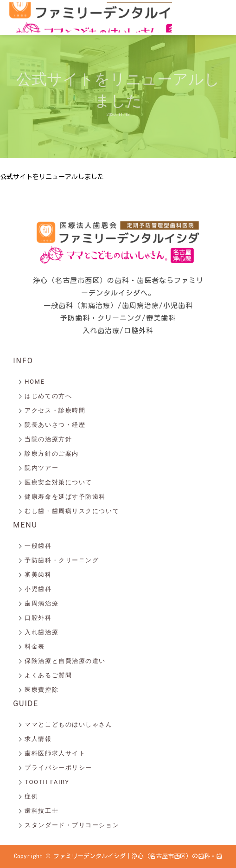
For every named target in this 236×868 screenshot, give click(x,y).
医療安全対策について (58, 482)
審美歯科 (38, 575)
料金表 (35, 646)
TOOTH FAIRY (47, 782)
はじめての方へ (48, 396)
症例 (31, 796)
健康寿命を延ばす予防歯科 (65, 497)
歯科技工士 (41, 811)
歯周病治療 (41, 603)
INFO (23, 361)
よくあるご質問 (48, 675)
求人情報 (38, 739)
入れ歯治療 (41, 632)
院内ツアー (41, 468)
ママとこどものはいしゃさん (68, 724)
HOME (35, 382)
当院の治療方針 (48, 439)
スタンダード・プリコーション (72, 825)
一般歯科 (38, 546)
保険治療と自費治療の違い (65, 661)
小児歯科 (38, 589)
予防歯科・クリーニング (62, 560)
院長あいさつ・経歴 (55, 425)
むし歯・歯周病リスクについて (72, 511)
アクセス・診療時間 (55, 410)
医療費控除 (41, 690)
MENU (25, 525)
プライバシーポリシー (58, 768)
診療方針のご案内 (51, 453)
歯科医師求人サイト (55, 753)
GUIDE (26, 704)
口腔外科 (38, 618)
